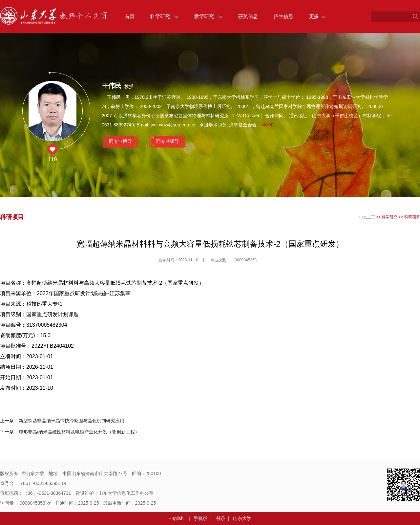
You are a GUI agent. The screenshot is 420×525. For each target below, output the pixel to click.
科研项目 (412, 217)
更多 (318, 16)
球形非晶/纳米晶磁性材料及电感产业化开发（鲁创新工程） (79, 432)
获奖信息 (248, 16)
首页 (130, 16)
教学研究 (208, 16)
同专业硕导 (168, 141)
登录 (221, 518)
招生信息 (283, 16)
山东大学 (242, 518)
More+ (269, 125)
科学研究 (164, 16)
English (176, 518)
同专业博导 (120, 141)
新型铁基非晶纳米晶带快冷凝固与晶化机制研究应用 (72, 421)
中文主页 (367, 217)
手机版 (200, 518)
